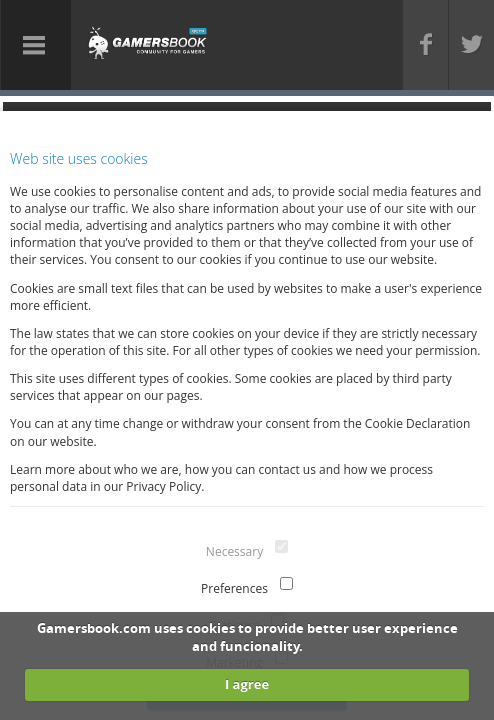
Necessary (234, 551)
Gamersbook (148, 42)
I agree (247, 684)
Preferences (234, 588)
